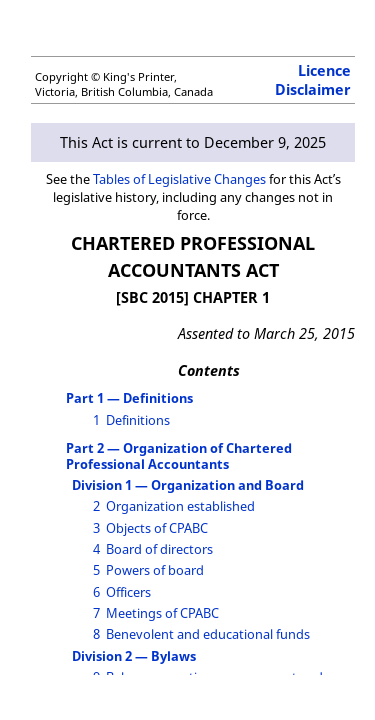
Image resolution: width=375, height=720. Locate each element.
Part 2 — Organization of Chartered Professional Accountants (179, 455)
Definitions (138, 420)
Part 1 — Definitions (129, 398)
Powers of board (155, 570)
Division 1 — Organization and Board (188, 485)
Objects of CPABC (157, 528)
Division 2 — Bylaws (134, 656)
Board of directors (159, 549)
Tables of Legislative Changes (179, 179)
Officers (128, 592)
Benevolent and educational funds (208, 634)
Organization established (180, 506)
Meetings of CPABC (162, 613)
